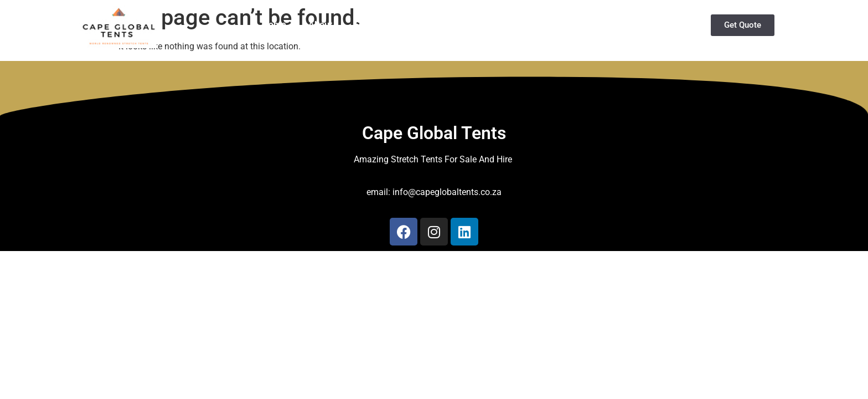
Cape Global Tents (434, 133)
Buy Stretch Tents (484, 25)
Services (564, 25)
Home (274, 25)
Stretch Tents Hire (390, 25)
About (320, 25)
